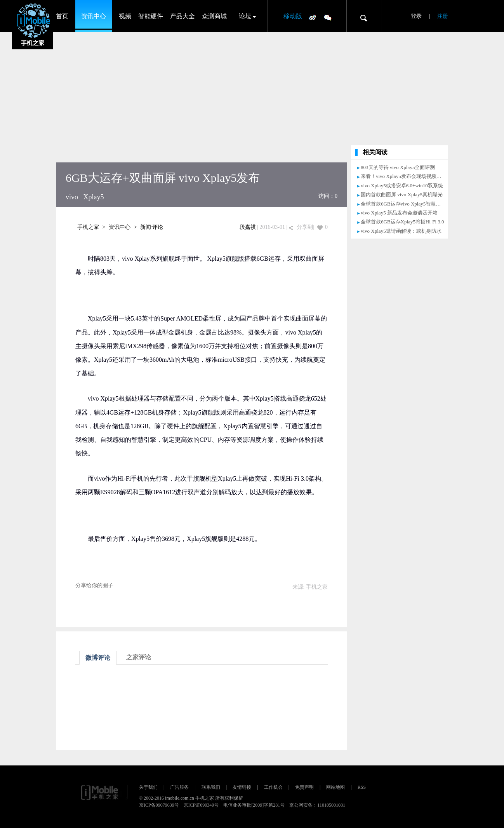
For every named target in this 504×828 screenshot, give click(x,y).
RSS (362, 787)
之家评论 (139, 657)
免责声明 (304, 787)
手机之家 (88, 227)
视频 (125, 16)
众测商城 (214, 16)
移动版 (293, 16)
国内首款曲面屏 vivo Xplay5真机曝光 (402, 194)
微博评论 (98, 658)
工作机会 (273, 787)
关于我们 (148, 787)
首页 (62, 16)
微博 (313, 17)
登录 (416, 16)
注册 (443, 16)
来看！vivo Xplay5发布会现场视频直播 (404, 176)
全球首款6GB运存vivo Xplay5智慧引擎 (403, 204)
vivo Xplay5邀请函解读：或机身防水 (401, 231)
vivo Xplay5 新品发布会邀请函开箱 (399, 213)
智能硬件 (151, 16)
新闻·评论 (152, 227)
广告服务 (179, 787)
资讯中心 (94, 16)
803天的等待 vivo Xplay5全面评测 (398, 167)
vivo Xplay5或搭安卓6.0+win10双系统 (402, 186)
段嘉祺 (248, 227)
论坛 (245, 16)
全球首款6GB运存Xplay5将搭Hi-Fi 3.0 (402, 222)
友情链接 (242, 787)
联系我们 (211, 787)
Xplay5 (94, 197)
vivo (72, 197)
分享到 (305, 227)
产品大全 (182, 16)
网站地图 (335, 787)
